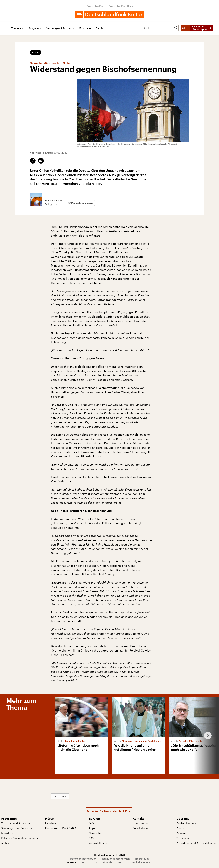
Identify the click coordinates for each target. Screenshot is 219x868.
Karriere (181, 833)
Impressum (142, 859)
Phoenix (107, 862)
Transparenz (184, 838)
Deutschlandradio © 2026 (110, 855)
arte (120, 862)
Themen (16, 28)
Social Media (140, 828)
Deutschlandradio (187, 823)
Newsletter (95, 833)
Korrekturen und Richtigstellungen (197, 843)
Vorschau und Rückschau (16, 823)
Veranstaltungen (99, 843)
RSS (91, 838)
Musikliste (85, 28)
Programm (35, 28)
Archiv (100, 28)
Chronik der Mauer (139, 862)
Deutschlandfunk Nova (121, 6)
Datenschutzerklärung (83, 859)
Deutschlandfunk (96, 6)
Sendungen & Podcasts (60, 28)
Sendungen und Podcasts (16, 828)
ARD (84, 862)
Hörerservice (140, 823)
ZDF (94, 862)
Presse (180, 828)
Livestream (52, 823)
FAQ (91, 823)
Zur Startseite (60, 796)
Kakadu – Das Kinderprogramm (20, 838)
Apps (92, 828)
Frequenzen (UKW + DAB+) (60, 828)
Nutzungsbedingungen (116, 859)
